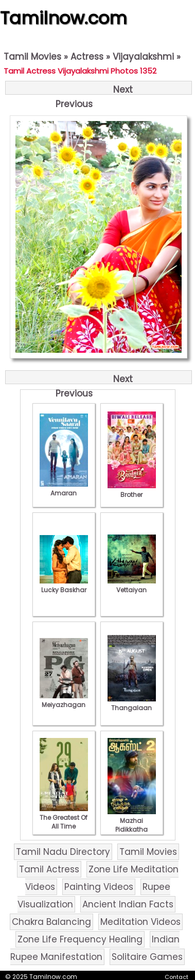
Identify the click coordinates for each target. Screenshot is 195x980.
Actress (87, 57)
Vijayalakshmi (143, 57)
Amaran (64, 489)
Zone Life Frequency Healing (80, 939)
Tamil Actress (49, 869)
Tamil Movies (32, 57)
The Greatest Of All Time (64, 818)
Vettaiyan (132, 586)
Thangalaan (132, 703)
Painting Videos (99, 887)
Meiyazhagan (64, 700)
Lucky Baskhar (64, 586)
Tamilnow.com (64, 18)
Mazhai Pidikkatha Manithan (132, 825)
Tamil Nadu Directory (63, 852)
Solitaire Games (147, 957)
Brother (132, 490)
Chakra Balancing (51, 922)
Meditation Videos (140, 922)
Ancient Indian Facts (128, 904)
